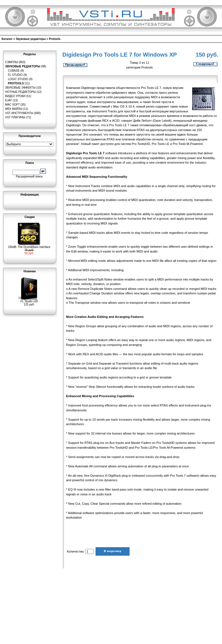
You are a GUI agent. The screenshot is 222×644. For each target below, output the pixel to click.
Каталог (7, 39)
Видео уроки (15, 96)
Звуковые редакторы (31, 39)
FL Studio (15, 75)
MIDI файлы (14, 109)
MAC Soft (12, 105)
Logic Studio (18, 79)
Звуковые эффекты (20, 88)
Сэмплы (11, 62)
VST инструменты (19, 113)
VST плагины (15, 117)
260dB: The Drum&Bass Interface (29, 246)
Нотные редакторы (20, 92)
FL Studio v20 (29, 300)
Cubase (14, 71)
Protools (55, 39)
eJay (9, 100)
